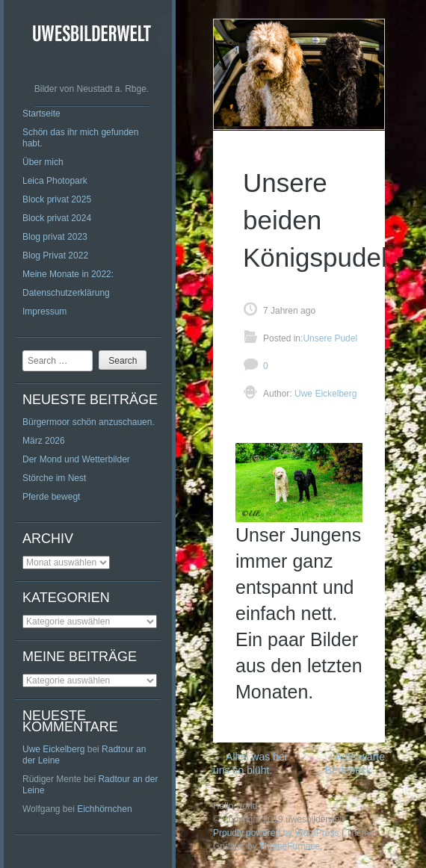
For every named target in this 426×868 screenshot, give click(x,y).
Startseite (41, 114)
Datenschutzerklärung (66, 293)
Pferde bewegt (51, 497)
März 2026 (44, 441)
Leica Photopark (55, 181)
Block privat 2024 (57, 218)
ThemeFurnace (290, 846)
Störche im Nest (54, 478)
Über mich (43, 162)
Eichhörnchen (104, 809)
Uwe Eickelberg (53, 749)
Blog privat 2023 (55, 237)
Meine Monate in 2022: (68, 274)
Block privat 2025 (57, 199)
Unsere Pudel (330, 338)
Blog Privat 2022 (55, 255)
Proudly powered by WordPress (276, 833)
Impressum (44, 311)
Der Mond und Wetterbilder (76, 459)
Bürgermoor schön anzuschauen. (89, 422)
